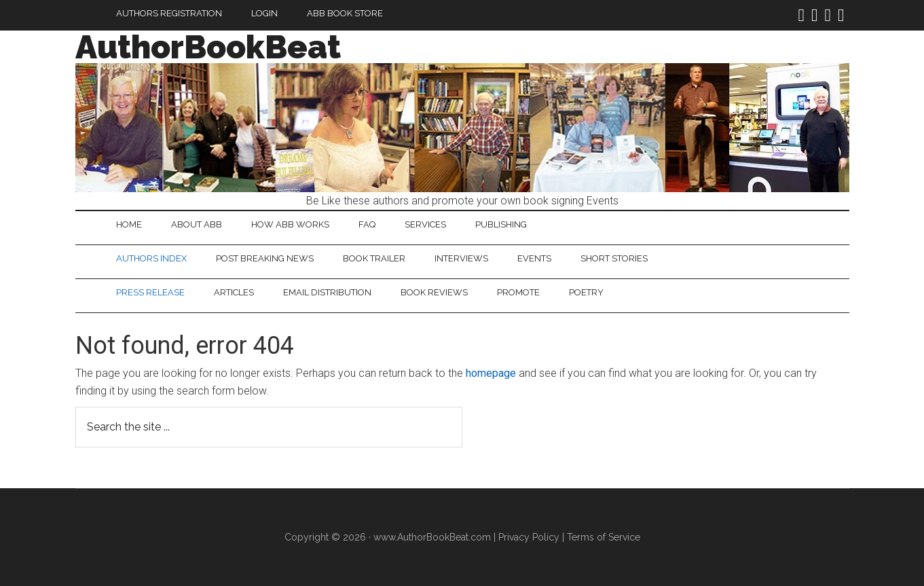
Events (534, 258)
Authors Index (151, 258)
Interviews (461, 258)
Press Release (150, 292)
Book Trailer (374, 258)
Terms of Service (604, 537)
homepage (491, 373)
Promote (518, 292)
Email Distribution (327, 292)
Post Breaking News (265, 258)
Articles (234, 292)
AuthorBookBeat (208, 47)
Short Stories (614, 258)
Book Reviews (434, 292)
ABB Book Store (345, 13)
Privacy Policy (529, 537)
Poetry (586, 292)
